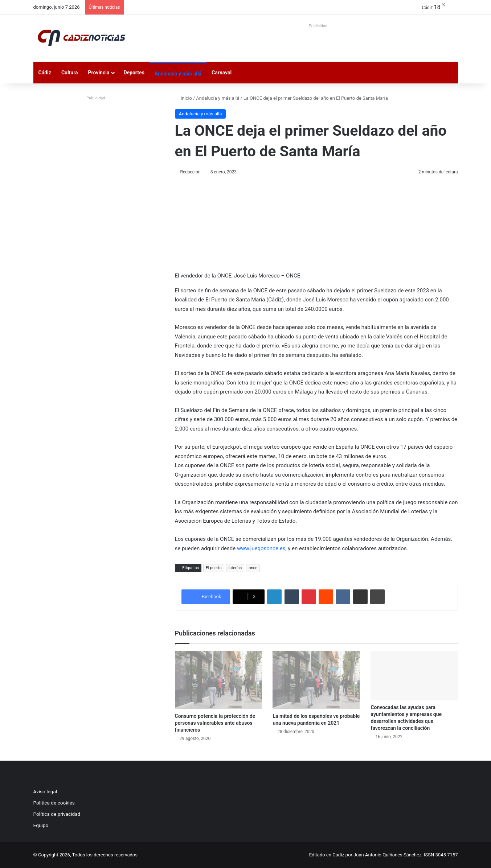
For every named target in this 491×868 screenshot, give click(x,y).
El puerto (214, 568)
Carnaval (222, 73)
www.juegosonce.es (261, 548)
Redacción (191, 172)
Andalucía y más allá (178, 74)
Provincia (99, 73)
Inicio (183, 98)
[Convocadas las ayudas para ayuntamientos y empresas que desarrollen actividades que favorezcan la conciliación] (414, 676)
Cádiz (45, 73)
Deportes (134, 73)
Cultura (70, 73)
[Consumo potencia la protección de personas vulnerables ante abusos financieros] (218, 680)
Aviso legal (45, 791)
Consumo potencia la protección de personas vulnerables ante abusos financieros (215, 723)
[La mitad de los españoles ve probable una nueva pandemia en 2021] (316, 680)
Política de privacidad (57, 814)
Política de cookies (54, 803)
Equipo (41, 825)
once (253, 568)
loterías (235, 568)
